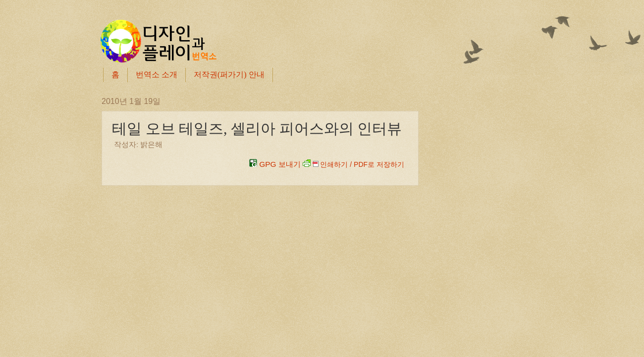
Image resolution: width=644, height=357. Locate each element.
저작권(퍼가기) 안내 (229, 75)
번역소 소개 (157, 75)
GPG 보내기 (275, 164)
